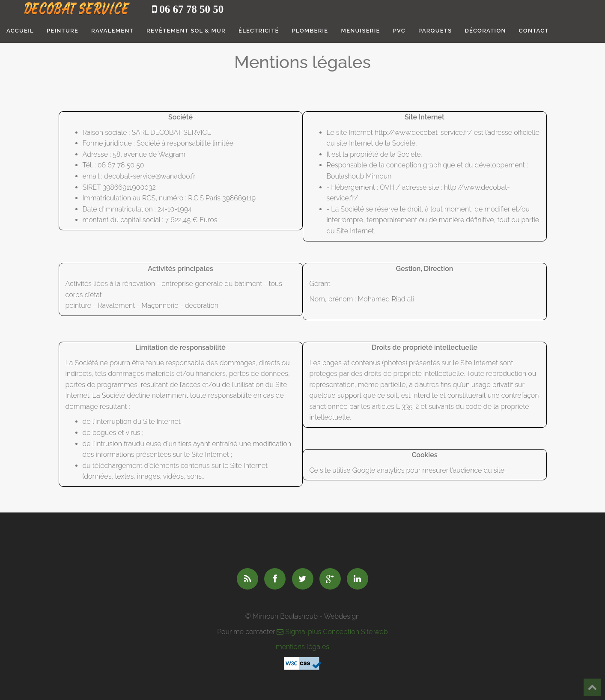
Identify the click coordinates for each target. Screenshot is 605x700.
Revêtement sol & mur (186, 31)
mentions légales (302, 647)
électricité (259, 31)
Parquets (435, 31)
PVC (399, 31)
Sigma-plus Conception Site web (332, 632)
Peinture (63, 31)
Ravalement (112, 31)
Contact (534, 31)
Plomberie (310, 31)
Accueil (20, 31)
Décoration (485, 31)
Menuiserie (361, 31)
